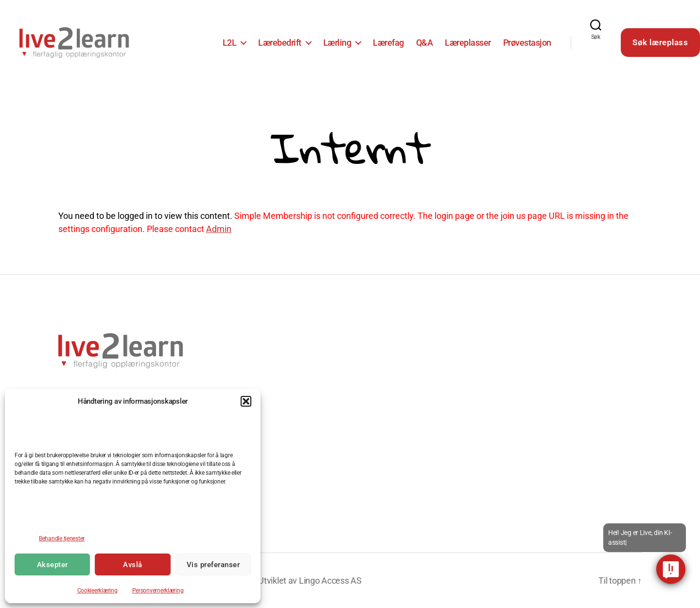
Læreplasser (468, 43)
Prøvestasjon (527, 43)
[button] (246, 401)
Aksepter (52, 565)
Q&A (425, 43)
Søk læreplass (660, 42)
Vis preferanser (213, 565)
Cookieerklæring (97, 590)
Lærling (337, 43)
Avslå (133, 565)
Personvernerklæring (158, 590)
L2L (230, 43)
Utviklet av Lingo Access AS (310, 581)
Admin (219, 229)
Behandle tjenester (62, 538)
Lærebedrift (280, 43)
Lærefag (388, 43)
